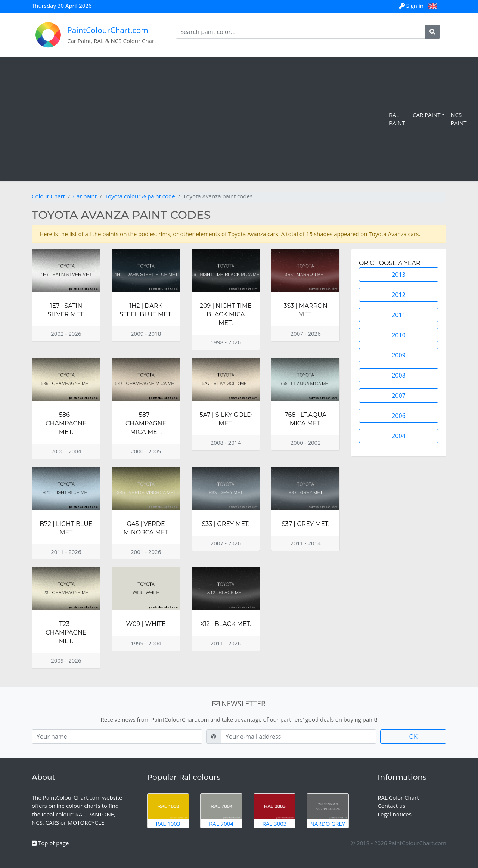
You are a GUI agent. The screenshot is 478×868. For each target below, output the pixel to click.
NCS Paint (459, 119)
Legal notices (395, 814)
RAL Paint (397, 119)
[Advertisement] (196, 119)
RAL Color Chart (398, 797)
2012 (399, 295)
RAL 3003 (275, 810)
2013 (399, 275)
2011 (399, 315)
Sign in (412, 6)
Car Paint (426, 115)
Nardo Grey (328, 810)
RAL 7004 (221, 810)
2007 (399, 396)
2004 (399, 436)
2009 (399, 355)
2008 (399, 375)
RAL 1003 (168, 810)
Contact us (391, 806)
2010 (399, 335)
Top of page (50, 843)
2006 (399, 416)
